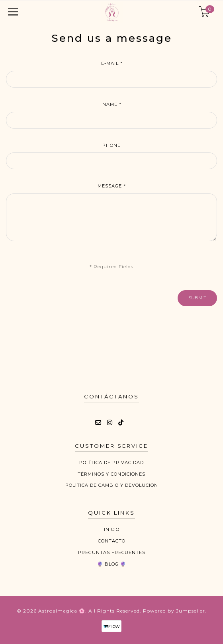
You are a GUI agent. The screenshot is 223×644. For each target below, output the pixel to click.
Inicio (112, 529)
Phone (111, 145)
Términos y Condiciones (111, 474)
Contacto (112, 541)
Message (111, 186)
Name (112, 104)
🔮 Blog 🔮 (112, 564)
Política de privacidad (111, 463)
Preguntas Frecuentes (112, 552)
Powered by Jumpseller (174, 611)
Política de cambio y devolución (112, 485)
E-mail (112, 63)
